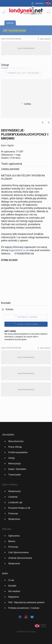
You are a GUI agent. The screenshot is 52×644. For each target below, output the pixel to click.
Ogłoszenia (8, 435)
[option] (25, 441)
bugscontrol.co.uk (19, 250)
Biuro (5, 574)
